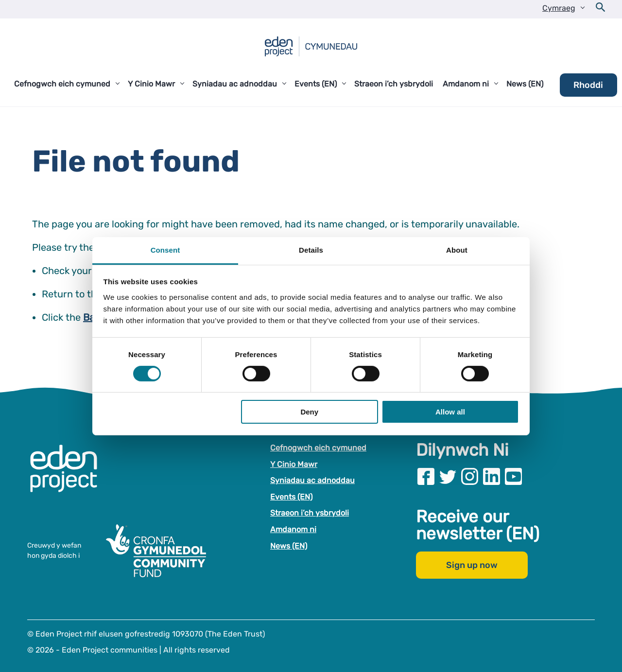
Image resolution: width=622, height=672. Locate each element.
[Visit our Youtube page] (513, 476)
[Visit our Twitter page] (448, 476)
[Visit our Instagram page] (470, 476)
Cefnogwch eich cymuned (318, 448)
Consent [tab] (165, 250)
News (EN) (289, 546)
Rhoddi (588, 85)
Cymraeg (559, 8)
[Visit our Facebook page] (426, 476)
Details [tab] (311, 250)
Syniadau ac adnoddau (312, 480)
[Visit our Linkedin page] (492, 476)
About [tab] (457, 250)
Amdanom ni (293, 529)
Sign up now (472, 565)
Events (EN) (291, 497)
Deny (309, 412)
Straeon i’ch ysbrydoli (310, 513)
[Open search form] (601, 9)
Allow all (450, 412)
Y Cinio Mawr (294, 464)
